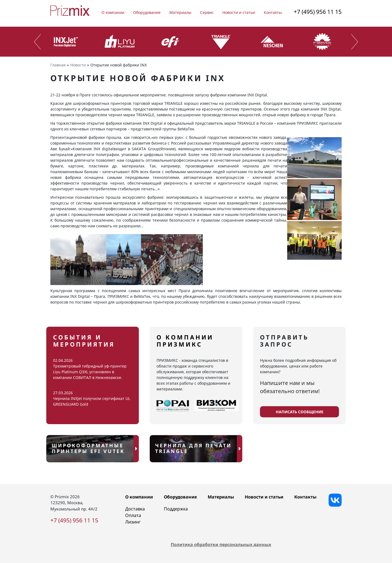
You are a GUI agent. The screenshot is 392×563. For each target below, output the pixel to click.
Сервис (207, 12)
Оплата (133, 515)
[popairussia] (173, 406)
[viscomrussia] (216, 406)
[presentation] (37, 42)
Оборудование (147, 12)
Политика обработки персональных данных (221, 545)
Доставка (135, 509)
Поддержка (176, 509)
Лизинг (133, 522)
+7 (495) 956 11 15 (318, 12)
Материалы (180, 12)
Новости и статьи (239, 12)
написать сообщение (300, 412)
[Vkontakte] (335, 500)
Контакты (273, 12)
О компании (113, 12)
